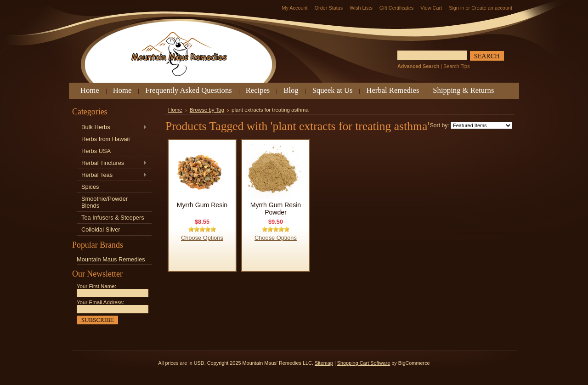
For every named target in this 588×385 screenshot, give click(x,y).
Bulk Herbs (112, 127)
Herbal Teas (112, 175)
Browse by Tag (207, 110)
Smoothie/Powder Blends (105, 202)
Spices (90, 187)
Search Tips (456, 66)
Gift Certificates (396, 8)
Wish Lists (361, 8)
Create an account (492, 8)
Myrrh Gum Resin (202, 205)
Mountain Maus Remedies (111, 259)
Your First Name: (96, 286)
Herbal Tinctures (112, 163)
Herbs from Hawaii (105, 139)
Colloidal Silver (101, 229)
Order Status (329, 8)
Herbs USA (96, 151)
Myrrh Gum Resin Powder (276, 209)
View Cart (431, 8)
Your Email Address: (100, 302)
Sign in (456, 8)
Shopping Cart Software (364, 363)
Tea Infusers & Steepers (113, 218)
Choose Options (202, 238)
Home (175, 110)
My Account (294, 8)
